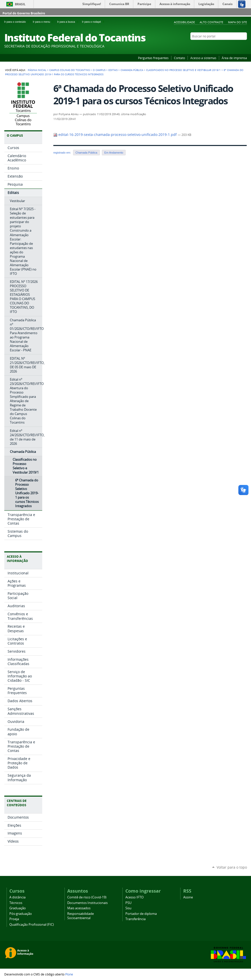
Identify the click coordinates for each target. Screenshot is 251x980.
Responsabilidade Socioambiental (81, 916)
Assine (188, 897)
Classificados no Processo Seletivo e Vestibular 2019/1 (183, 70)
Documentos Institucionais (87, 903)
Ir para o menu (44, 22)
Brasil (20, 4)
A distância (17, 897)
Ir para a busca (69, 22)
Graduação (18, 908)
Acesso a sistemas (203, 58)
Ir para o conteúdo (18, 22)
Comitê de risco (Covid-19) (87, 897)
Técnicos (16, 903)
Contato (179, 58)
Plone (69, 974)
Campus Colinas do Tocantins (70, 70)
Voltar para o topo (232, 867)
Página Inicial (37, 70)
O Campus (99, 70)
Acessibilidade (184, 22)
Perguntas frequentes (153, 58)
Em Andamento (114, 153)
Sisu (128, 908)
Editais (113, 70)
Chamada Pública (132, 70)
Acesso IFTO (134, 897)
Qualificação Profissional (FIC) (32, 925)
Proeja (14, 919)
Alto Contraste (211, 22)
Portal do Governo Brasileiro (24, 13)
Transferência (135, 919)
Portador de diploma (141, 914)
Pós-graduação (21, 914)
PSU (128, 903)
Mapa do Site (237, 22)
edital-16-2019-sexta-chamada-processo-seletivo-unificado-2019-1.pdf (116, 135)
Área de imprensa (234, 58)
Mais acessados (79, 908)
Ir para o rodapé (94, 22)
